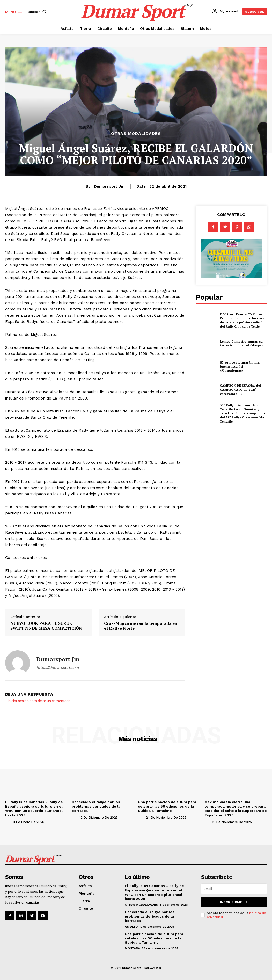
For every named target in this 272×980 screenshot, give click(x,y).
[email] (234, 889)
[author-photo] (9, 822)
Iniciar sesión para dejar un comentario (39, 701)
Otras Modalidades (136, 134)
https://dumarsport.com (58, 667)
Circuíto (86, 908)
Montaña (87, 893)
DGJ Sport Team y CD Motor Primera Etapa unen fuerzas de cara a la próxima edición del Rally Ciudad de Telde (242, 320)
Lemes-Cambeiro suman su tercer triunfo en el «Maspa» (241, 343)
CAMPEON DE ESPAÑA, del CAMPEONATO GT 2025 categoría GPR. (240, 389)
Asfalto (85, 886)
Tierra (84, 901)
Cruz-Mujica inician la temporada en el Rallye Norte (141, 626)
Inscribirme (234, 902)
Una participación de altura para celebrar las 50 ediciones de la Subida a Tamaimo (167, 806)
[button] (38, 12)
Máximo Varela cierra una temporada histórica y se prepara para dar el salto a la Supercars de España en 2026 (235, 808)
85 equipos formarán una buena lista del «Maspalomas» (243, 366)
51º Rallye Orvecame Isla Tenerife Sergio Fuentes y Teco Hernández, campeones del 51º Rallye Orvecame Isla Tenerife (242, 413)
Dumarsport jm (109, 186)
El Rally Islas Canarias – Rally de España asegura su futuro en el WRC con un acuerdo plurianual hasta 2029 (35, 808)
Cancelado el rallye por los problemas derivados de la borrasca (97, 806)
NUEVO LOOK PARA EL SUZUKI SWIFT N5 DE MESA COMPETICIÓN (46, 626)
